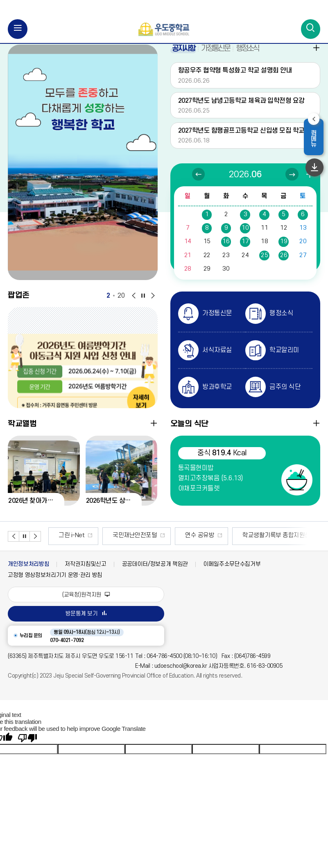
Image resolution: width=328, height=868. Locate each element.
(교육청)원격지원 (86, 604)
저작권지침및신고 (85, 574)
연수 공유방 (200, 545)
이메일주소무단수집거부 (232, 574)
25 (264, 265)
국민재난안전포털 (135, 545)
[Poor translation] (27, 748)
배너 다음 (35, 546)
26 (284, 265)
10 (245, 238)
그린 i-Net (71, 545)
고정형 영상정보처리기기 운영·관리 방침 (55, 585)
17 (245, 251)
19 (284, 251)
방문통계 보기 (86, 623)
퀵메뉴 (317, 140)
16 (226, 251)
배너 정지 (24, 546)
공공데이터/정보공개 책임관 (155, 574)
